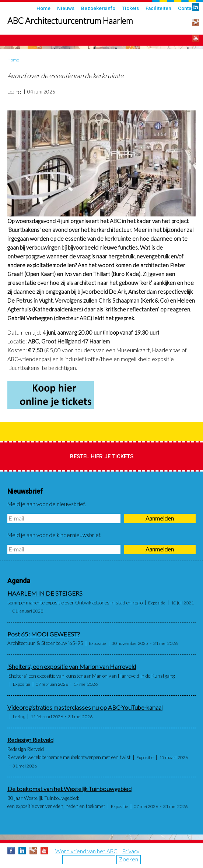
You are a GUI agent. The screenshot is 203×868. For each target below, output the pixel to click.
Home (43, 8)
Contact (187, 8)
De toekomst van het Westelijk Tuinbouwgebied (69, 789)
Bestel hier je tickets (102, 456)
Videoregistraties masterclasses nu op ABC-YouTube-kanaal (85, 708)
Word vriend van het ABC (86, 851)
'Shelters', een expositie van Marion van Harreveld (72, 667)
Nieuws (66, 8)
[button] (101, 163)
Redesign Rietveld (30, 740)
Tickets (130, 8)
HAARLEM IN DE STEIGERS (45, 593)
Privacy (131, 851)
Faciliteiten (158, 8)
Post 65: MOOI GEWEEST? (43, 634)
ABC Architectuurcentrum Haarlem (70, 21)
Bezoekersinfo (98, 8)
